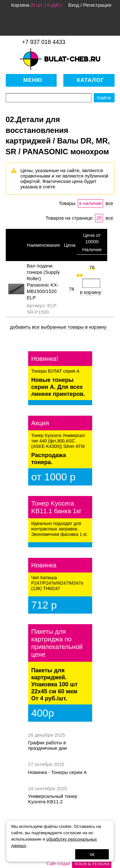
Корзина (20, 5)
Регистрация (97, 5)
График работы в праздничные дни (48, 745)
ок (92, 854)
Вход (74, 5)
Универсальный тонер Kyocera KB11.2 (53, 799)
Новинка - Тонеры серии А (58, 772)
